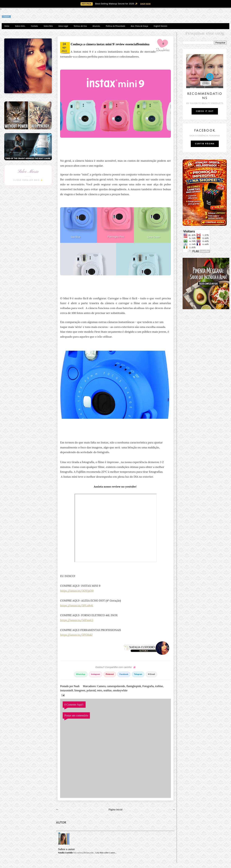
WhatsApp (81, 674)
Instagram (96, 674)
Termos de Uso (80, 26)
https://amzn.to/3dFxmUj (77, 620)
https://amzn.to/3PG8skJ (76, 635)
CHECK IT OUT (205, 111)
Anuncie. (96, 26)
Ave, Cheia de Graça (139, 26)
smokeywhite (120, 690)
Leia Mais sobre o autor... (106, 853)
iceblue (159, 686)
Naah (77, 686)
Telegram (138, 674)
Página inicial (115, 809)
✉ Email (151, 674)
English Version (161, 26)
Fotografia (148, 686)
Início (7, 26)
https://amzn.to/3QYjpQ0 (77, 591)
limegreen (80, 690)
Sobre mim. (20, 26)
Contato (34, 26)
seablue (108, 690)
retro (100, 690)
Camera (101, 686)
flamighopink (134, 686)
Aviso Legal (63, 26)
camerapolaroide (116, 686)
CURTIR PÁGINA (205, 144)
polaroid (91, 690)
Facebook (124, 674)
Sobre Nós (48, 26)
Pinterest (110, 674)
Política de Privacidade (115, 26)
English (6, 16)
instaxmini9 (67, 690)
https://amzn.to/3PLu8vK (77, 605)
